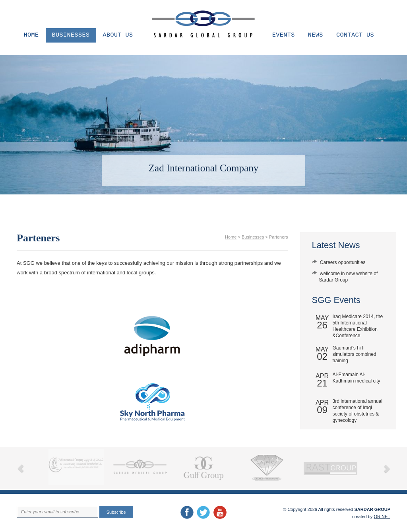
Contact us (355, 35)
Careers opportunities (343, 262)
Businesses (71, 35)
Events (284, 35)
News (316, 35)
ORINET (382, 516)
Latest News (336, 245)
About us (118, 35)
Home (31, 35)
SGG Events (336, 300)
